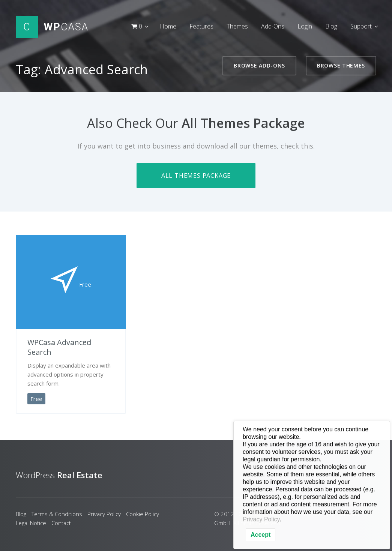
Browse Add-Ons (259, 65)
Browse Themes (341, 65)
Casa (66, 27)
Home (168, 26)
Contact (61, 523)
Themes (237, 26)
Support (361, 26)
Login (305, 26)
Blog (331, 26)
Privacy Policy (104, 514)
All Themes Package (196, 176)
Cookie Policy (143, 514)
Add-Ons (273, 26)
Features (201, 26)
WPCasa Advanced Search (59, 347)
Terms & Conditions (57, 514)
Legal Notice (31, 523)
